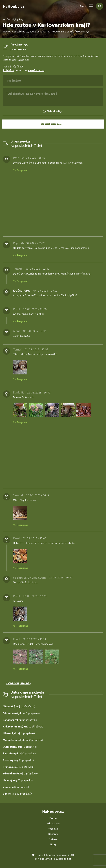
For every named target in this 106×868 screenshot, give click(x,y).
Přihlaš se (8, 70)
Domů (53, 818)
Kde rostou (53, 823)
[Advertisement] (53, 207)
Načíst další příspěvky (18, 683)
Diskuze (53, 839)
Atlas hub (53, 829)
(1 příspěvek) (19, 707)
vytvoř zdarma (36, 70)
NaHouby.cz (14, 6)
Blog (53, 845)
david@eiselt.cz (63, 859)
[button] (91, 6)
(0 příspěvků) (20, 720)
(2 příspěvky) (23, 740)
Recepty (53, 834)
